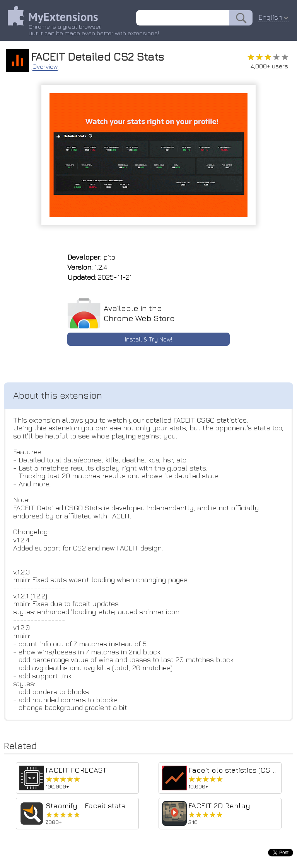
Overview (45, 66)
